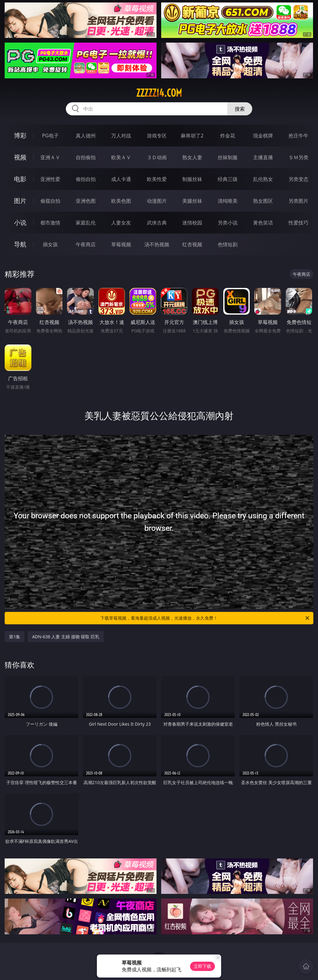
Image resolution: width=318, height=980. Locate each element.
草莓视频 (121, 244)
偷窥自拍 (50, 201)
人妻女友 (121, 223)
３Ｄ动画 (157, 157)
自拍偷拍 (86, 157)
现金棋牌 (263, 136)
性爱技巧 (298, 223)
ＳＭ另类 (298, 157)
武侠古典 (157, 223)
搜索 (240, 109)
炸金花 (228, 136)
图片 (20, 201)
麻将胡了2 (192, 136)
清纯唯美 (228, 201)
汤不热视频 (157, 244)
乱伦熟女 (263, 179)
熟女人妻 (192, 157)
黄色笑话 (263, 223)
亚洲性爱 (50, 179)
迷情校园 (192, 223)
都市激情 (50, 223)
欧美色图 (121, 201)
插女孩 (50, 244)
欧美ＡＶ (121, 157)
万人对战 (121, 136)
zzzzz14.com (159, 93)
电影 (20, 179)
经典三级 (228, 179)
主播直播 (263, 157)
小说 (20, 222)
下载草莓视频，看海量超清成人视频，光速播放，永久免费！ (205, 618)
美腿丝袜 (192, 201)
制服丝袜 (192, 179)
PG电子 (50, 136)
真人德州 (86, 136)
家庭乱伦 (86, 223)
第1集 (15, 637)
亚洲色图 (86, 201)
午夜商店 (86, 244)
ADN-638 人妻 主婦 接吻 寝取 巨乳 (66, 637)
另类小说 (228, 223)
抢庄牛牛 (298, 136)
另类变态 (298, 179)
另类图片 (298, 201)
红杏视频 (192, 244)
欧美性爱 (157, 179)
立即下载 (202, 966)
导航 (20, 244)
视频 (20, 157)
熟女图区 (263, 201)
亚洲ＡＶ (50, 157)
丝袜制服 (228, 157)
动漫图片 (157, 201)
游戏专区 (157, 136)
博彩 (20, 135)
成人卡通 (121, 179)
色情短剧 (228, 244)
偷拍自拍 (86, 179)
